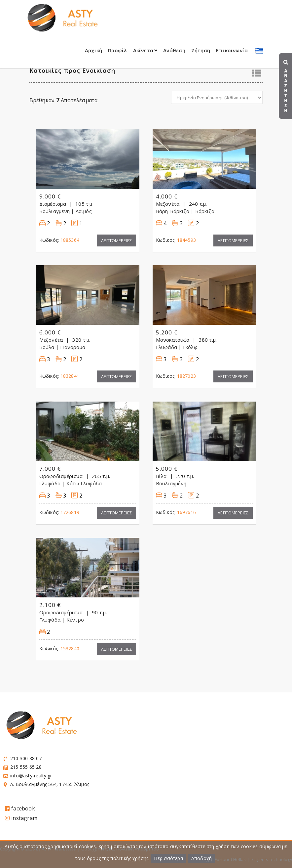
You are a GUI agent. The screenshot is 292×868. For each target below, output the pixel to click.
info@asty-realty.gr (31, 776)
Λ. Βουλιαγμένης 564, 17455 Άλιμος (50, 784)
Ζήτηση (201, 50)
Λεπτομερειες (116, 240)
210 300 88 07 (26, 758)
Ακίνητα (145, 50)
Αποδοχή (201, 858)
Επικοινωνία (232, 50)
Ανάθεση (174, 50)
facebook (20, 808)
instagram (21, 818)
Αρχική (93, 50)
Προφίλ (117, 50)
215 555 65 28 (26, 767)
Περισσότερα (168, 858)
